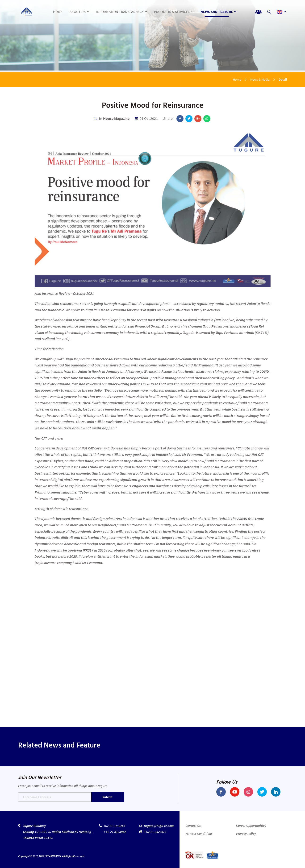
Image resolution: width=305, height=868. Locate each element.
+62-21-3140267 (114, 826)
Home (237, 79)
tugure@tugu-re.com (159, 826)
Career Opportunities (251, 826)
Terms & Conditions (199, 834)
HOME (58, 12)
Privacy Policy (246, 834)
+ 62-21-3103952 (115, 832)
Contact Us (193, 826)
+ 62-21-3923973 (155, 832)
